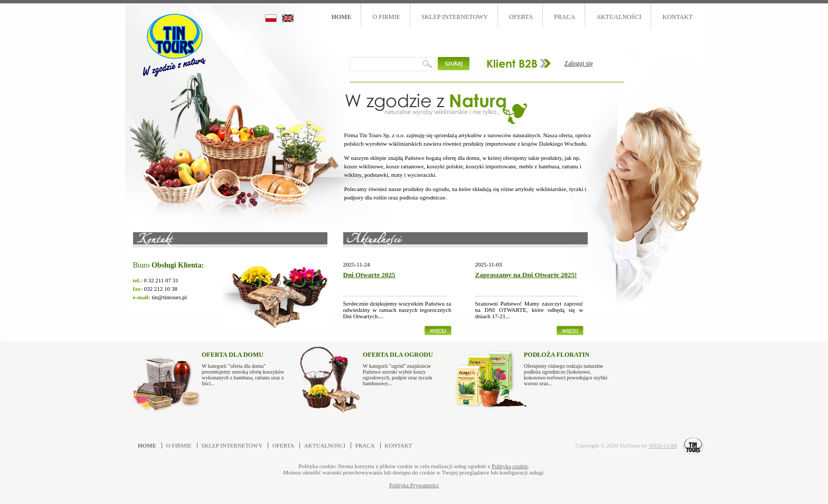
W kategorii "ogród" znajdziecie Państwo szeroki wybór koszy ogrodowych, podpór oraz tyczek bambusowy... (405, 367)
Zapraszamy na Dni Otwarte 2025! (526, 275)
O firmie (386, 17)
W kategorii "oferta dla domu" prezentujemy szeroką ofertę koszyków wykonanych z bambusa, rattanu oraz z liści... (244, 367)
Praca (564, 17)
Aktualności (619, 17)
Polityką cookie (510, 466)
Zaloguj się (579, 63)
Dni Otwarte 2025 (369, 275)
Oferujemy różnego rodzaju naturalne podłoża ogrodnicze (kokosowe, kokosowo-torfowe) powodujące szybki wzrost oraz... (566, 367)
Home (341, 17)
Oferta (521, 17)
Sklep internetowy (455, 17)
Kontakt (677, 17)
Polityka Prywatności (414, 485)
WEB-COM (663, 445)
